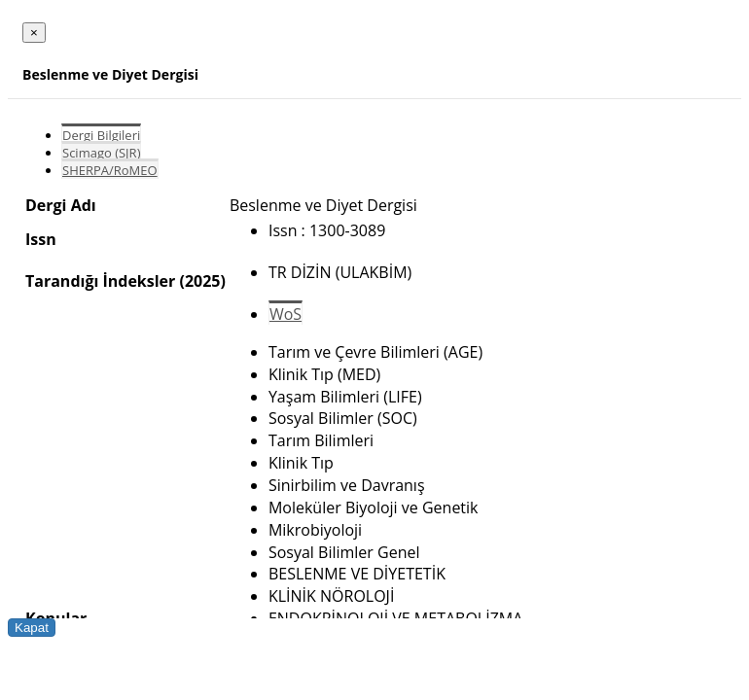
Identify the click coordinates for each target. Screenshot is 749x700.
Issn (41, 239)
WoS (285, 314)
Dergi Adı (61, 205)
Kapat (32, 628)
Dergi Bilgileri (101, 135)
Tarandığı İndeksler (100, 281)
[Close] (34, 33)
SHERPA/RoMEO (110, 170)
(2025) (202, 281)
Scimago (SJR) (101, 153)
